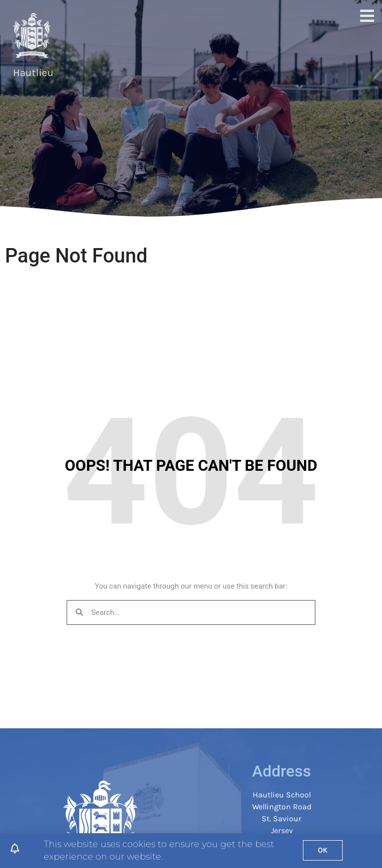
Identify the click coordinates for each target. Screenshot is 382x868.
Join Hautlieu (200, 34)
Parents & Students (311, 34)
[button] (364, 45)
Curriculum (251, 34)
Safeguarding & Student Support (251, 56)
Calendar (325, 56)
